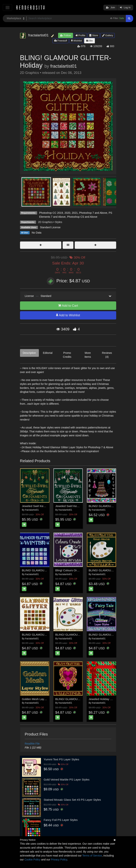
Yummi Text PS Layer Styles (61, 759)
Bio (89, 41)
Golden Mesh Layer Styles (38, 699)
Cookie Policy (33, 860)
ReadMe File (32, 744)
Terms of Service (92, 856)
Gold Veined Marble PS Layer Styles (67, 780)
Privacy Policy (59, 860)
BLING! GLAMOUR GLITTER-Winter (45, 570)
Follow (65, 35)
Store (94, 35)
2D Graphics (45, 222)
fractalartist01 (64, 66)
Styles (58, 222)
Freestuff (61, 41)
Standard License (50, 227)
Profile (80, 35)
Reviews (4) (107, 355)
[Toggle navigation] (7, 7)
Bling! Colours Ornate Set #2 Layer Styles (81, 570)
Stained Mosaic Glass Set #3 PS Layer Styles (72, 800)
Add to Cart (68, 306)
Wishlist (76, 41)
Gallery (108, 35)
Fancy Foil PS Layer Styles (61, 820)
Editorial (48, 353)
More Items (88, 355)
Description (29, 353)
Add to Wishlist (68, 315)
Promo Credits (67, 355)
